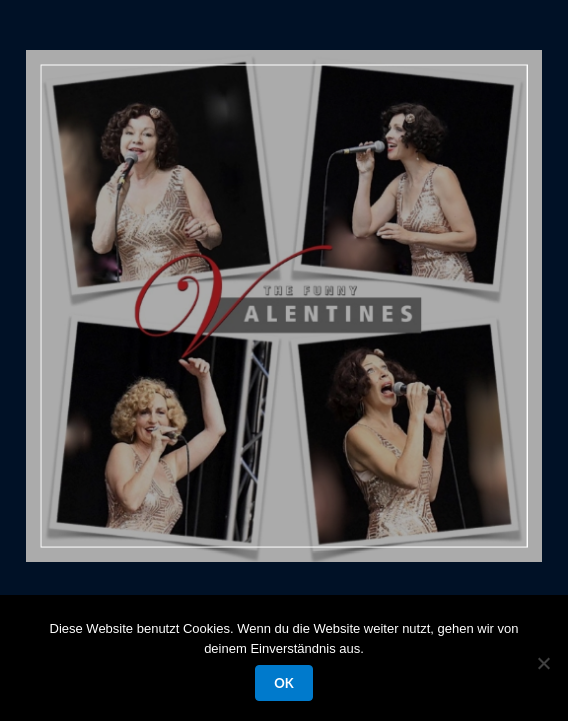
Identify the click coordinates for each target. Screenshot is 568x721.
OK (283, 683)
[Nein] (543, 663)
